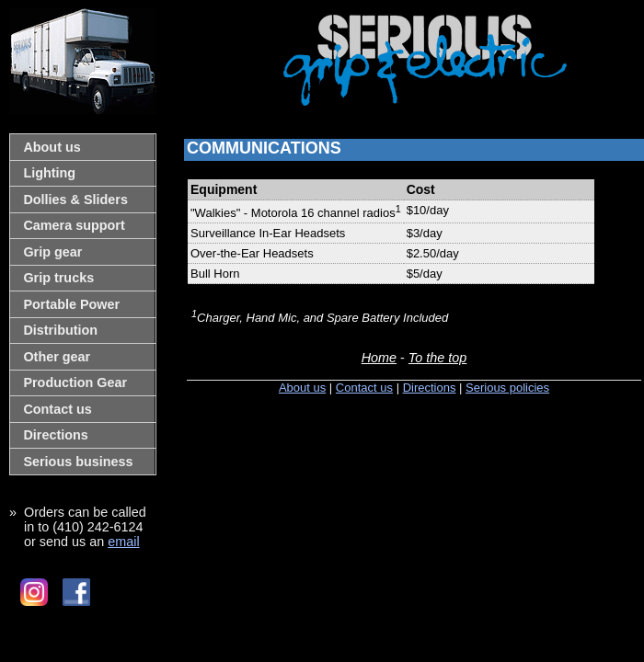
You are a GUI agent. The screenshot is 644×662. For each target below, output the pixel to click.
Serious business (78, 462)
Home (379, 358)
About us (52, 147)
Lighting (49, 173)
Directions (55, 435)
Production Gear (75, 382)
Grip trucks (58, 278)
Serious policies (507, 388)
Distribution (60, 330)
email (123, 542)
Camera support (74, 225)
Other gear (57, 357)
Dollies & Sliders (75, 200)
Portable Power (71, 304)
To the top (437, 358)
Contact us (57, 409)
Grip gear (52, 252)
